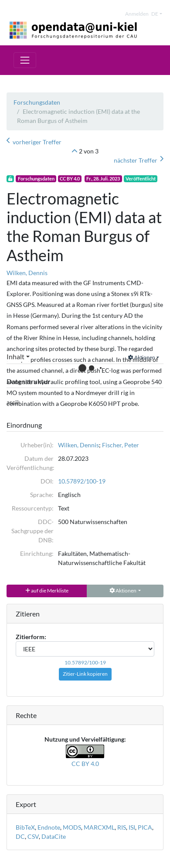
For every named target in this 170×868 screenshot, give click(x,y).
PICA (145, 827)
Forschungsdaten (37, 102)
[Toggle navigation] (25, 60)
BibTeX (25, 827)
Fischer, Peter (121, 445)
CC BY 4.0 (70, 179)
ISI (132, 827)
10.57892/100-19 (82, 481)
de (155, 14)
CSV (33, 836)
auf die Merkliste (47, 591)
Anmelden (137, 14)
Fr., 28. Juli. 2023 (103, 179)
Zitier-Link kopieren (85, 674)
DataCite (54, 836)
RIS (122, 827)
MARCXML (99, 827)
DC (20, 836)
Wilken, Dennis (27, 273)
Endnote (49, 827)
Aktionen (142, 357)
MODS (72, 827)
